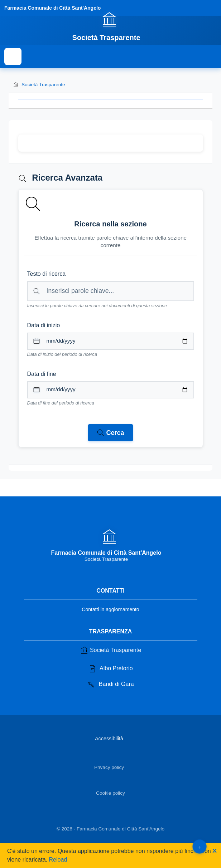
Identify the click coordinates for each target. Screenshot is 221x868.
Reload (58, 860)
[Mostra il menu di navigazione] (13, 57)
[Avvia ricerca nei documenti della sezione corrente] (110, 433)
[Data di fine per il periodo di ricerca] (111, 390)
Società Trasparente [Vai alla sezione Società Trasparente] (110, 650)
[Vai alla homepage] (110, 26)
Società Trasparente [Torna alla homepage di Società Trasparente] (39, 85)
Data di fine (42, 374)
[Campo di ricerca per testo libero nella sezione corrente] (111, 291)
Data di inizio (44, 325)
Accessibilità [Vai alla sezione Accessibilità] (109, 739)
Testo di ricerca (47, 274)
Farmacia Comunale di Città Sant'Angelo (52, 8)
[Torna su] (199, 846)
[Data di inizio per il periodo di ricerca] (111, 341)
